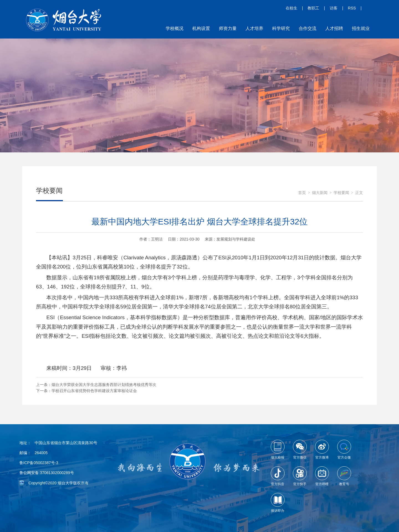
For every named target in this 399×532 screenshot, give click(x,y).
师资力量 (228, 28)
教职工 (313, 8)
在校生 (291, 8)
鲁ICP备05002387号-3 (39, 463)
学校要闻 (341, 193)
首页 (302, 193)
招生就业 (361, 28)
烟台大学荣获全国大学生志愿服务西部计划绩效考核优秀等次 (104, 385)
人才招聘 (334, 28)
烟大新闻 (320, 193)
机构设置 (201, 28)
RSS (352, 8)
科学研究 (281, 28)
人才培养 (254, 28)
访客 (334, 8)
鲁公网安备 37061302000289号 (47, 473)
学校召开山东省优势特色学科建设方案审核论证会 (94, 391)
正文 (359, 193)
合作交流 (308, 28)
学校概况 (175, 28)
